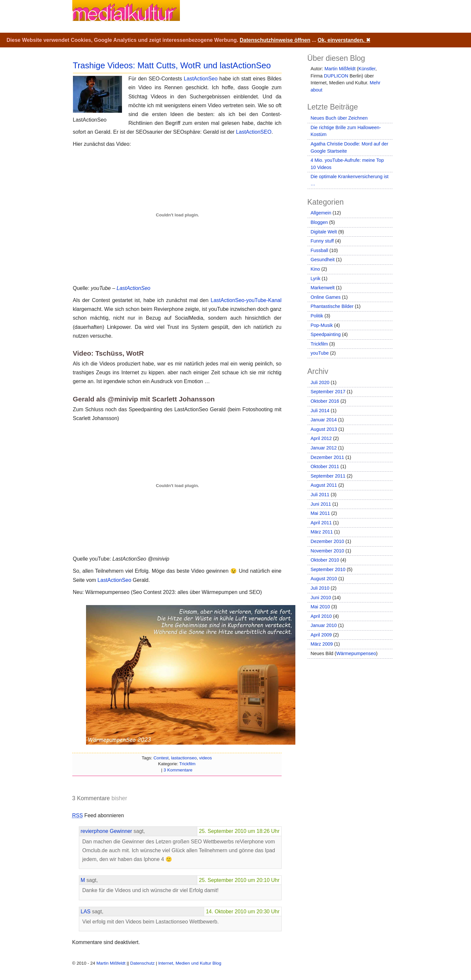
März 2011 (322, 532)
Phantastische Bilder (332, 306)
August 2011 (324, 485)
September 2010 (328, 569)
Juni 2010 (321, 598)
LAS (86, 912)
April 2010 (321, 616)
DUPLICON (336, 76)
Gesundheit (323, 260)
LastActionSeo (201, 79)
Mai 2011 (320, 513)
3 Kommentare (178, 770)
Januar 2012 (324, 448)
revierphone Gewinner (106, 831)
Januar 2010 (324, 625)
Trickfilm (187, 764)
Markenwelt (323, 288)
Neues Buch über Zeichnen (339, 118)
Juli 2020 (320, 382)
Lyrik (316, 279)
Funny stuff (322, 241)
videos (206, 758)
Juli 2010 (320, 588)
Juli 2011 (320, 495)
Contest (161, 758)
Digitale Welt (324, 232)
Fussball (320, 250)
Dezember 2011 (327, 457)
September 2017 (328, 392)
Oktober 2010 (325, 560)
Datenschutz (142, 963)
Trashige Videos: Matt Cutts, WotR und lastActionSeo (172, 65)
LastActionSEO (254, 132)
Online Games (326, 297)
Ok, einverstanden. (344, 40)
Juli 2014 (320, 411)
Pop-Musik (322, 325)
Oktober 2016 (325, 401)
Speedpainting (326, 334)
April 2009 (321, 635)
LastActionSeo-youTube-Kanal (246, 300)
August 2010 (324, 579)
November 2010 (327, 551)
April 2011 (321, 523)
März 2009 (322, 644)
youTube (320, 353)
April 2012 (321, 438)
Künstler (367, 69)
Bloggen (319, 222)
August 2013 (324, 429)
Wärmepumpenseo (356, 653)
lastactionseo (184, 758)
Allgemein (321, 213)
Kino (315, 269)
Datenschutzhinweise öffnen (275, 40)
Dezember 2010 (327, 541)
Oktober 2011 (325, 466)
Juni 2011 (321, 504)
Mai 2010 (320, 607)
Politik (317, 316)
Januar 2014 (324, 420)
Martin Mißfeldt (340, 69)
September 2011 (328, 476)
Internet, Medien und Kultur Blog (190, 963)
